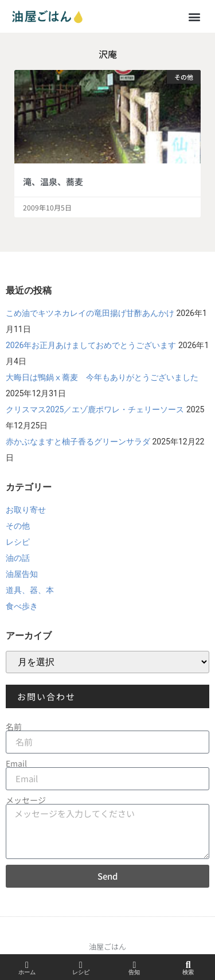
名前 (14, 727)
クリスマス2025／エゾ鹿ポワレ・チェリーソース (95, 409)
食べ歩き (22, 606)
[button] (194, 16)
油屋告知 (22, 574)
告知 (134, 972)
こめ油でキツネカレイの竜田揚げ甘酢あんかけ (90, 313)
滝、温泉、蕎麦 (53, 181)
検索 (188, 972)
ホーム (27, 972)
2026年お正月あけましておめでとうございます (91, 345)
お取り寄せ (26, 510)
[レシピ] (81, 965)
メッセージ (26, 800)
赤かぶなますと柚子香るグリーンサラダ (78, 442)
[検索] (188, 965)
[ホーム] (27, 965)
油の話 (18, 558)
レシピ (18, 542)
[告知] (134, 965)
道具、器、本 (30, 590)
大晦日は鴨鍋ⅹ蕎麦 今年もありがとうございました (102, 377)
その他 (18, 526)
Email (16, 763)
